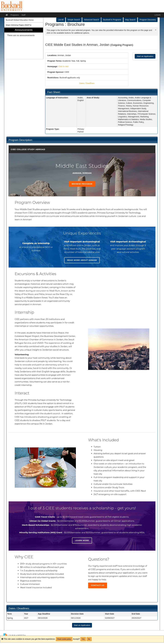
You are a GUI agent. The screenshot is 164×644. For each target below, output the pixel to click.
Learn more (82, 540)
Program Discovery (148, 20)
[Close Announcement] (156, 30)
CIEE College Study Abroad (28, 149)
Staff (23, 15)
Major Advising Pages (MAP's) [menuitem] (19, 25)
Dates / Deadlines (87, 83)
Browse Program (82, 184)
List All (61, 20)
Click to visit (63, 66)
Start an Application (145, 56)
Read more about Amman (82, 260)
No (89, 639)
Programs (15, 15)
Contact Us (98, 585)
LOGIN (157, 15)
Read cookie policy (64, 639)
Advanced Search (92, 20)
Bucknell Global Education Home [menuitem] (20, 20)
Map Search (130, 20)
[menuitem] (24, 43)
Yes (83, 639)
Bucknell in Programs (112, 20)
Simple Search (74, 20)
